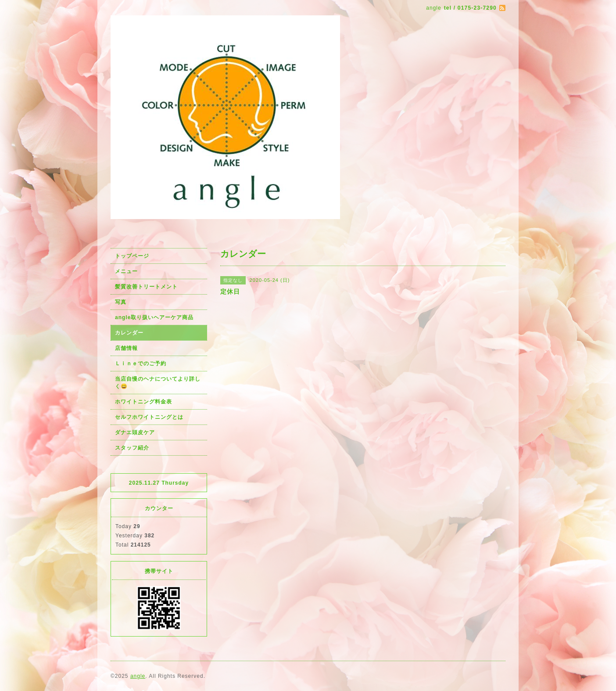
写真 (121, 302)
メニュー (126, 271)
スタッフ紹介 (132, 448)
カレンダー (129, 333)
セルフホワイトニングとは (149, 417)
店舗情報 (126, 348)
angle (138, 676)
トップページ (132, 256)
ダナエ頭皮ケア (135, 432)
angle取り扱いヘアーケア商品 (154, 317)
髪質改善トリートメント (146, 287)
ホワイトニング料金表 (143, 402)
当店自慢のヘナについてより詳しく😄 (158, 383)
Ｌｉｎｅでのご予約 (141, 363)
